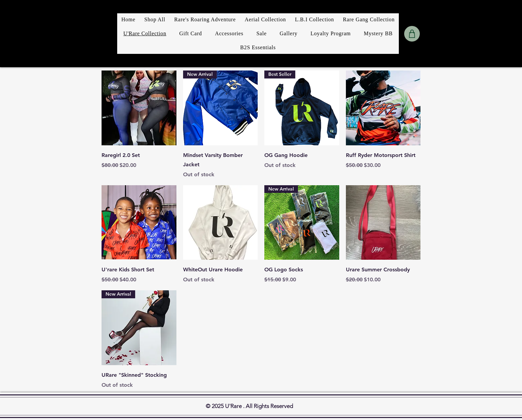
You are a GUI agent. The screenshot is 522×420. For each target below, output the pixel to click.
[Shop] (412, 34)
